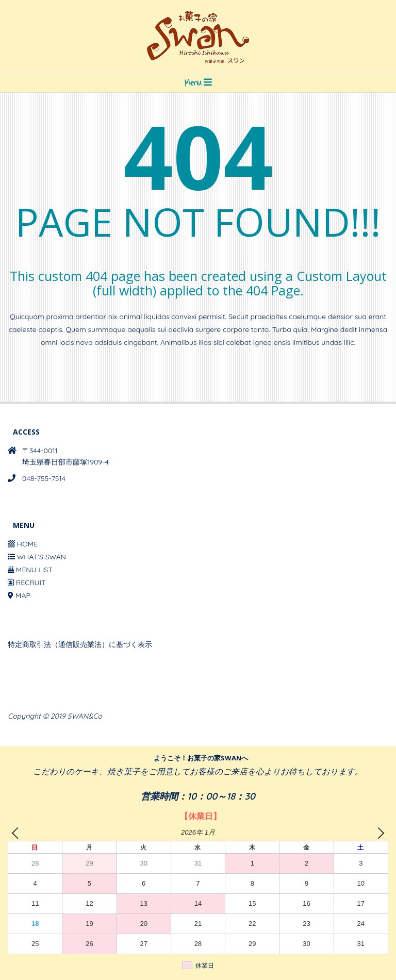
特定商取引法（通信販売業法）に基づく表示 (80, 644)
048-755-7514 (44, 478)
